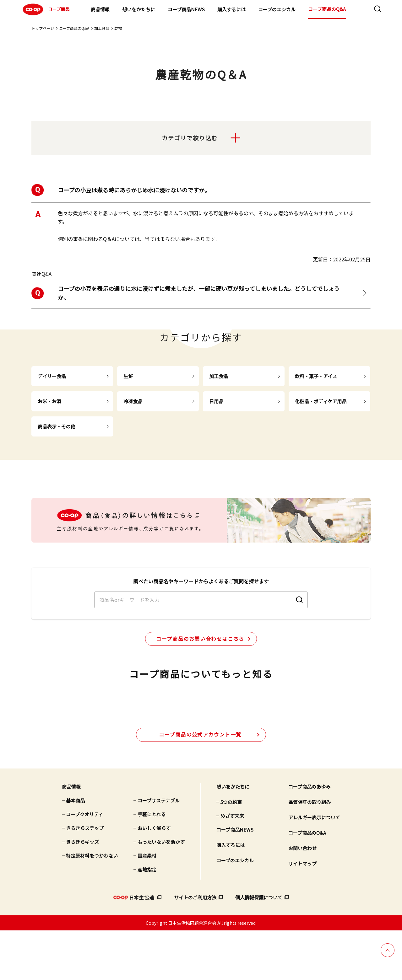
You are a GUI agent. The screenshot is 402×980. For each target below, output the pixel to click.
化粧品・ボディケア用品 (321, 401)
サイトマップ (302, 913)
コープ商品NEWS (186, 9)
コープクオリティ (84, 863)
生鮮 (128, 376)
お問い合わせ (302, 897)
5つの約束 (231, 851)
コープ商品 (45, 9)
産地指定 (147, 919)
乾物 (118, 28)
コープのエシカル (277, 9)
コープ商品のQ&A (327, 9)
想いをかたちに (139, 9)
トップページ (43, 28)
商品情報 (100, 9)
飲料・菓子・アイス (316, 376)
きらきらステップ (85, 877)
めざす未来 (232, 865)
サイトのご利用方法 (195, 947)
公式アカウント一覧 (200, 784)
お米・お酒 (49, 401)
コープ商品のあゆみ (309, 836)
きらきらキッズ (82, 891)
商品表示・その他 (57, 426)
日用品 (216, 401)
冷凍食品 (133, 401)
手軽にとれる (152, 863)
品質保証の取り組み (310, 851)
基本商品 (75, 850)
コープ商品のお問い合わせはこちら (200, 662)
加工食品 (102, 28)
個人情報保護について (259, 947)
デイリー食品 (52, 376)
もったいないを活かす (161, 891)
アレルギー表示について (314, 867)
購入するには (231, 9)
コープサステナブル (159, 850)
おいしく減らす (154, 877)
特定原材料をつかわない (92, 905)
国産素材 (147, 905)
